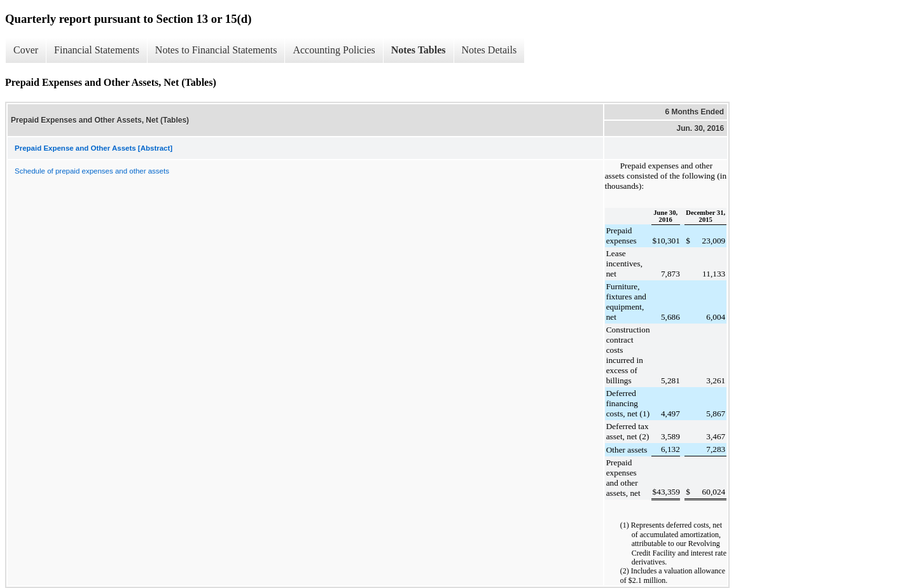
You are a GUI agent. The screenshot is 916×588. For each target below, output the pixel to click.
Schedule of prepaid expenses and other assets (92, 171)
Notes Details (489, 50)
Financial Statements (97, 50)
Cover (26, 50)
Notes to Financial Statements (216, 50)
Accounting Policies (334, 50)
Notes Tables (419, 50)
